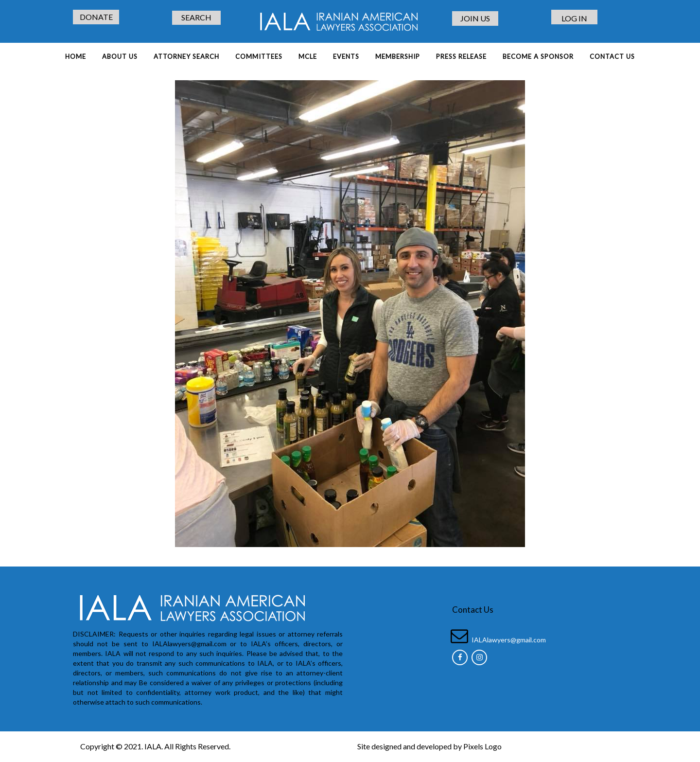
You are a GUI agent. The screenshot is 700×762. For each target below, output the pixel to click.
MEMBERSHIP (398, 56)
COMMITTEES (259, 56)
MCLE (308, 56)
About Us (120, 56)
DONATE (96, 17)
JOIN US (475, 18)
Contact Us (612, 56)
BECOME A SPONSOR (538, 56)
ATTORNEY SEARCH (186, 56)
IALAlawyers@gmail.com (509, 640)
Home (76, 56)
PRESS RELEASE (461, 56)
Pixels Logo (482, 746)
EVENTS (346, 56)
